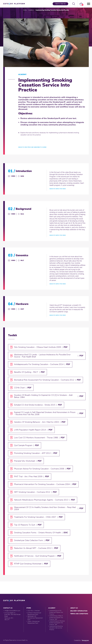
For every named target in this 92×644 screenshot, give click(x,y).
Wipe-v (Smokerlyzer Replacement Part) (34, 622)
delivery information (79, 611)
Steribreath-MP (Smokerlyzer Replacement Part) (35, 618)
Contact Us (8, 608)
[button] (74, 4)
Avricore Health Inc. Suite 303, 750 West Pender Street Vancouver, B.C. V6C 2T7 (12, 616)
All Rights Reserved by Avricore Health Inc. (16, 640)
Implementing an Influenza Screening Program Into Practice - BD (57, 623)
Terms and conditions (79, 614)
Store (29, 608)
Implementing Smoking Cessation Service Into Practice (56, 628)
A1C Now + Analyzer (34, 611)
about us (74, 608)
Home (25, 10)
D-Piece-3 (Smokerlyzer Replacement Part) (34, 614)
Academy (31, 10)
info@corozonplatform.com (12, 611)
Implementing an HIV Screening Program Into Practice (56, 612)
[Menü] (88, 4)
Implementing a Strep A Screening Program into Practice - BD (56, 618)
